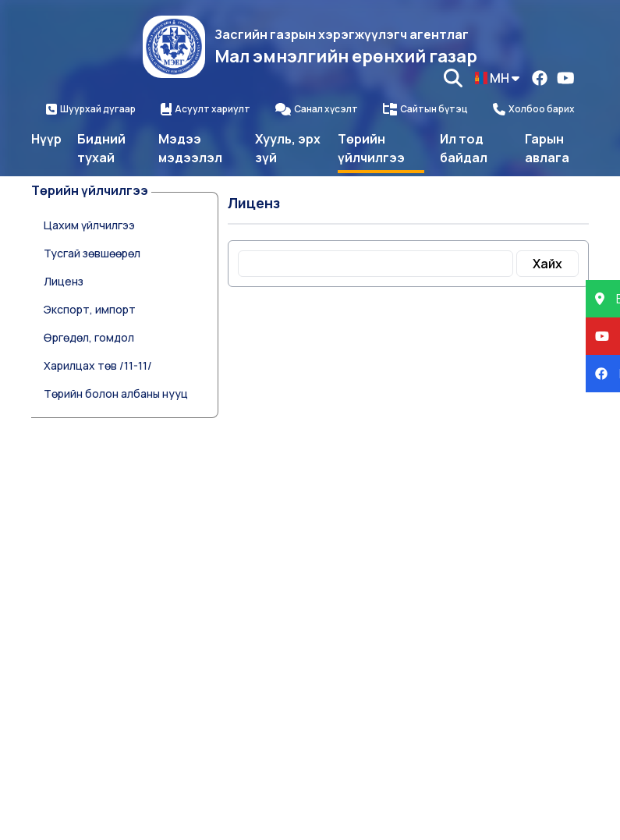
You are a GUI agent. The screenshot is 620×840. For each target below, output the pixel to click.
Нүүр (46, 139)
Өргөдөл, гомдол (89, 337)
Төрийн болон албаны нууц (116, 393)
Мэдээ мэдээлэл (190, 148)
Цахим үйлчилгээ (89, 225)
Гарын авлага (547, 148)
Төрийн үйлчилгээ (371, 148)
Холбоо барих (534, 109)
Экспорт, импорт (90, 309)
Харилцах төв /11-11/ (98, 365)
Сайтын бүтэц (425, 109)
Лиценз (64, 281)
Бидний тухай (101, 148)
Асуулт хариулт (205, 109)
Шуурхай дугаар (91, 109)
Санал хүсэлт (317, 109)
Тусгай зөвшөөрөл (92, 253)
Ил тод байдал (464, 148)
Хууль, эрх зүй (288, 148)
